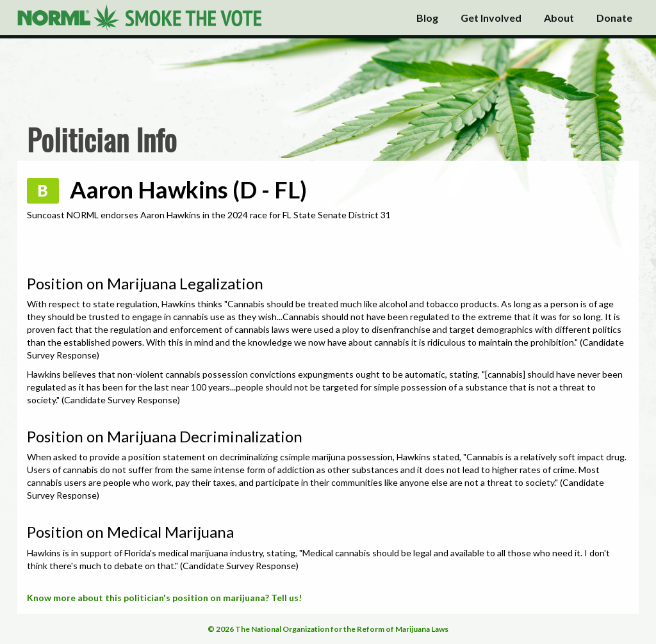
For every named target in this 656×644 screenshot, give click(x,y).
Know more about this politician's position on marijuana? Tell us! (164, 598)
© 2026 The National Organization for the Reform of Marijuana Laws (328, 629)
